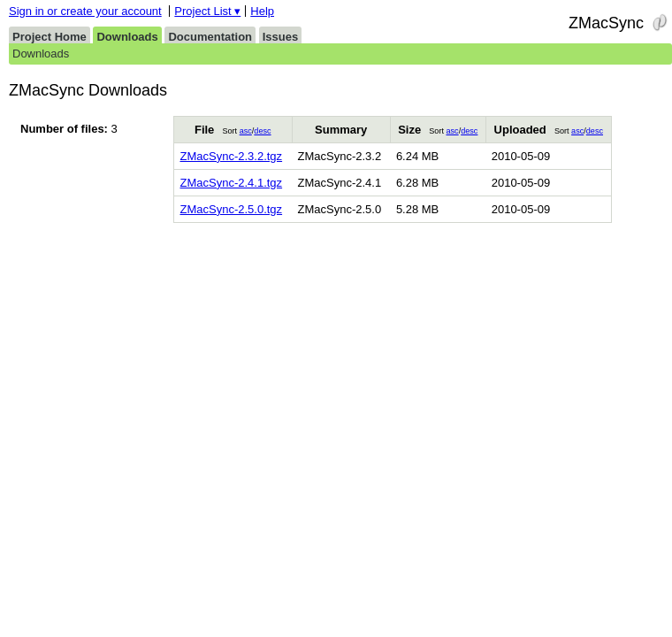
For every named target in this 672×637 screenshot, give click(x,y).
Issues (280, 37)
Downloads (127, 37)
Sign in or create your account (85, 11)
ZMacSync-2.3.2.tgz (231, 156)
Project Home (50, 37)
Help (262, 11)
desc (262, 131)
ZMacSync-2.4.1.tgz (231, 183)
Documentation (210, 37)
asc (246, 131)
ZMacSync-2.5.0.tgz (231, 209)
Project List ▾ (207, 11)
